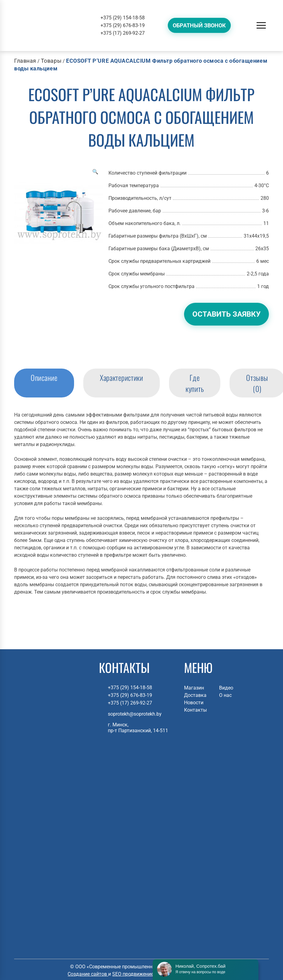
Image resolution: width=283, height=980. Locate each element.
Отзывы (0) (257, 383)
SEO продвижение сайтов (142, 974)
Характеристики (122, 377)
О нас (225, 695)
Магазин (194, 688)
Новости (194, 703)
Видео (226, 688)
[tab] (44, 383)
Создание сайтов (88, 974)
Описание (44, 377)
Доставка (195, 695)
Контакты (195, 710)
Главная (25, 61)
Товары (51, 61)
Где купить (195, 383)
